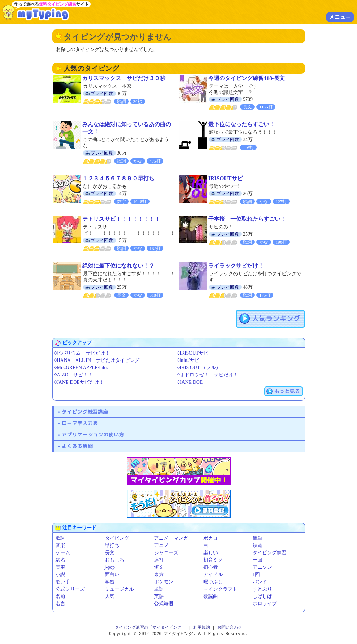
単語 (159, 589)
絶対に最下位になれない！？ (118, 266)
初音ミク (213, 560)
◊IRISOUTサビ (193, 353)
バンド (260, 582)
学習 (110, 582)
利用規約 (202, 628)
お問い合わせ (230, 628)
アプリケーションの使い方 (93, 434)
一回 (257, 560)
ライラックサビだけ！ (236, 266)
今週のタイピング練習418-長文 (246, 78)
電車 (60, 567)
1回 (256, 575)
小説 (60, 575)
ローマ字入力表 (80, 423)
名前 (60, 596)
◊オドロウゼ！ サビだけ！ (208, 375)
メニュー (340, 17)
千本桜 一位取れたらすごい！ (247, 219)
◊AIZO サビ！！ (74, 375)
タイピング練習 (270, 553)
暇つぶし (213, 582)
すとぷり (262, 589)
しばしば (262, 596)
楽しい (211, 553)
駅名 (60, 560)
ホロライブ (265, 604)
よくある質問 (77, 446)
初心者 (211, 567)
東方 (159, 575)
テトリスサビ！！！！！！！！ (121, 219)
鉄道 (257, 545)
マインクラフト (220, 589)
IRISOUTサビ (226, 178)
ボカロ (211, 538)
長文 (110, 553)
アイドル (213, 575)
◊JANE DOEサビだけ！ (79, 382)
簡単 (257, 538)
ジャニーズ (166, 553)
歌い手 (63, 582)
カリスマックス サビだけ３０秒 (124, 78)
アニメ (161, 545)
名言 (60, 604)
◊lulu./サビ (188, 360)
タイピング (117, 538)
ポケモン (164, 582)
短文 (159, 567)
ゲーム (63, 553)
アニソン (262, 567)
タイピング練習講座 (85, 412)
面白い (112, 575)
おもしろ (114, 560)
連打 (159, 560)
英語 (159, 596)
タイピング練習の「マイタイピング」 (150, 628)
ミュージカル (119, 589)
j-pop (110, 567)
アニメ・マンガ (171, 538)
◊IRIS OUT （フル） (199, 368)
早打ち (112, 545)
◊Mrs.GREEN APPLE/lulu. (81, 368)
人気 (110, 596)
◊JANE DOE (190, 382)
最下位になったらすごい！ (241, 124)
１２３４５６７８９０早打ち (118, 178)
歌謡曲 (211, 596)
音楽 (60, 545)
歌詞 (60, 538)
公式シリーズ (70, 589)
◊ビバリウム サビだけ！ (82, 353)
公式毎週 (164, 604)
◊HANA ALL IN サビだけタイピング (97, 360)
